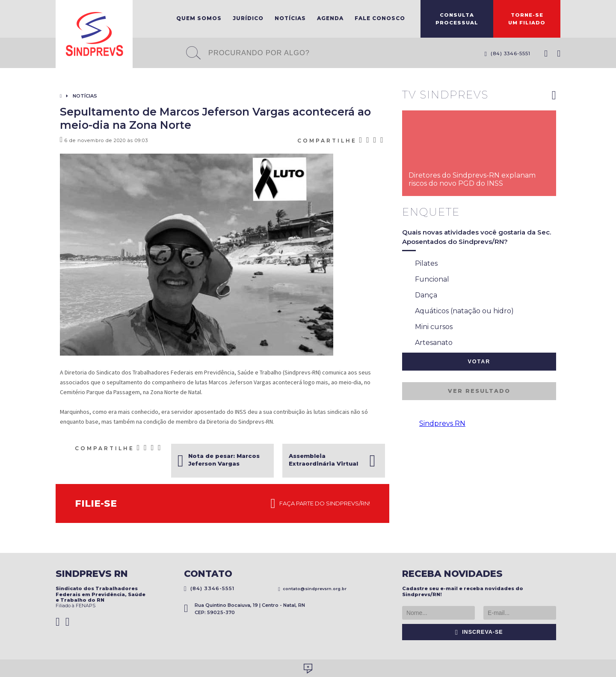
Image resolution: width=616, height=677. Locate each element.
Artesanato (427, 343)
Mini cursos (427, 327)
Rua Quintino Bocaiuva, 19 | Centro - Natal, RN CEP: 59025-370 (244, 609)
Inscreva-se (479, 632)
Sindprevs (94, 34)
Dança (420, 296)
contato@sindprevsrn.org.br (312, 589)
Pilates (420, 264)
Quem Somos (199, 18)
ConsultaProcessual (457, 19)
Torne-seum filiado (527, 19)
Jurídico (248, 18)
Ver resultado (479, 391)
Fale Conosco (380, 18)
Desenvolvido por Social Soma (308, 669)
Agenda (330, 18)
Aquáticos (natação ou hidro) (458, 312)
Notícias (290, 18)
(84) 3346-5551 (507, 53)
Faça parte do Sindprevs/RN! (320, 504)
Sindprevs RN (442, 423)
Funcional (426, 280)
